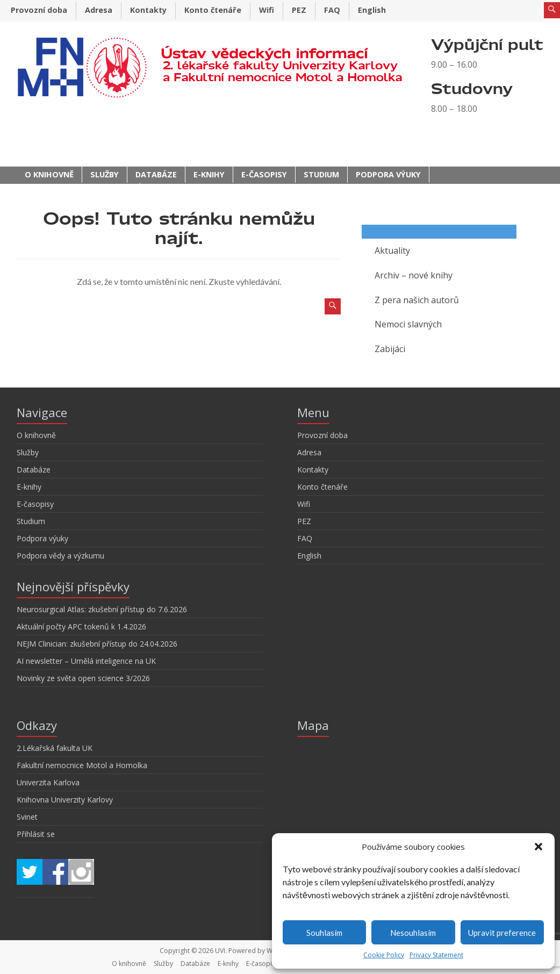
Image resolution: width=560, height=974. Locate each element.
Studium (321, 174)
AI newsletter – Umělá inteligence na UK (86, 661)
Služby (105, 174)
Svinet (27, 817)
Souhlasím (324, 933)
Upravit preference (502, 933)
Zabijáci (390, 349)
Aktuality (392, 250)
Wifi (267, 10)
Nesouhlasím (413, 933)
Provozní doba (39, 10)
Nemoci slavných (408, 324)
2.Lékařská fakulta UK (55, 748)
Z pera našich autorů (417, 300)
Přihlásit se (36, 834)
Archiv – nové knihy (414, 275)
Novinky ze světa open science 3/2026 (83, 678)
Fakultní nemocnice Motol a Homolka (82, 765)
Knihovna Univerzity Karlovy (65, 800)
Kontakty (148, 10)
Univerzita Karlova (48, 782)
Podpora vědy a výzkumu (78, 191)
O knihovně (49, 174)
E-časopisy (264, 174)
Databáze (156, 174)
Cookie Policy (384, 955)
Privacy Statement (436, 955)
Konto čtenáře (213, 10)
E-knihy (209, 174)
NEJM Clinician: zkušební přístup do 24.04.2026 (97, 644)
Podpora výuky (388, 174)
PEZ (299, 10)
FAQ (332, 10)
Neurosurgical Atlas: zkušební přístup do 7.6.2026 (102, 609)
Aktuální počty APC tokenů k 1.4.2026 (81, 626)
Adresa (99, 10)
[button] (539, 847)
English (372, 10)
